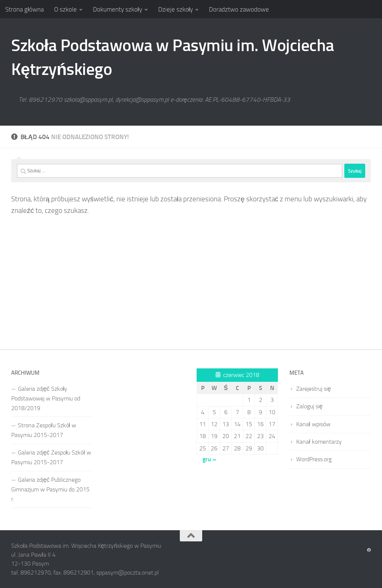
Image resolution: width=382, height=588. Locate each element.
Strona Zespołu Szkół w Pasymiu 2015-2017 (44, 430)
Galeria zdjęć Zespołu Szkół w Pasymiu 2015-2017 (51, 457)
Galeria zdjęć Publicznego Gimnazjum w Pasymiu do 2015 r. (50, 489)
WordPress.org (314, 459)
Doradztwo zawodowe (239, 9)
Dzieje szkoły (176, 9)
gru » (209, 459)
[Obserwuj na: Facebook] (369, 550)
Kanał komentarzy (319, 442)
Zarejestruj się (314, 389)
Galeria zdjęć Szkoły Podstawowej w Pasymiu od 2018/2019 (46, 398)
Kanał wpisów (313, 424)
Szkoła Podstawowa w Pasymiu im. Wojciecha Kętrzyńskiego (173, 57)
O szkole (65, 9)
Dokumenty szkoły (118, 9)
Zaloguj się (309, 406)
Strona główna (24, 9)
